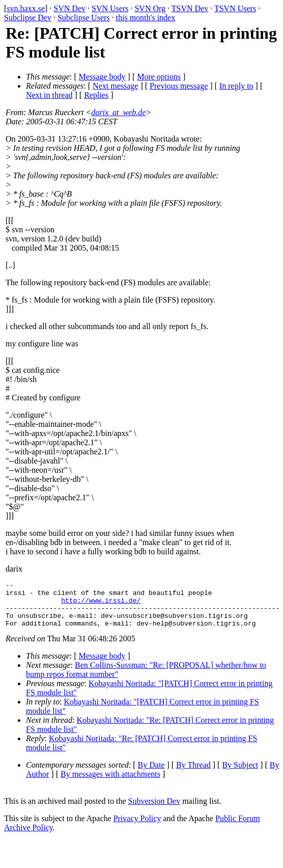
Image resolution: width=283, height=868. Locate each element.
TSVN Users (235, 8)
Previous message (179, 86)
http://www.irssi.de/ (101, 605)
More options (159, 77)
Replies (96, 95)
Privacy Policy (137, 828)
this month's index (146, 18)
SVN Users (110, 8)
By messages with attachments (110, 783)
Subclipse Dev (28, 18)
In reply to (236, 86)
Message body (102, 77)
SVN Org (150, 8)
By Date (151, 774)
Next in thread (49, 95)
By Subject (240, 774)
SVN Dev (69, 8)
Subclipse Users (84, 18)
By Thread (193, 774)
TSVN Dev (190, 8)
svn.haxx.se (26, 8)
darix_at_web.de (118, 112)
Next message (115, 86)
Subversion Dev (154, 810)
